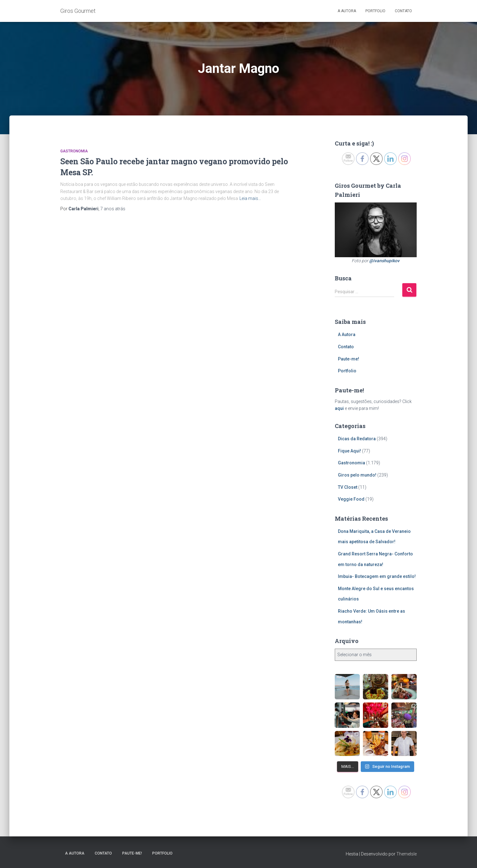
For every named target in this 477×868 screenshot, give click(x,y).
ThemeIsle (407, 854)
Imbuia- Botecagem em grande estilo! (377, 576)
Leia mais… (250, 198)
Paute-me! (349, 359)
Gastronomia (74, 151)
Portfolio (375, 11)
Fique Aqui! (349, 451)
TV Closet (348, 487)
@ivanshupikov (384, 261)
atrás (113, 209)
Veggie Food (351, 499)
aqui (339, 408)
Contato (403, 11)
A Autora (347, 11)
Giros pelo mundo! (357, 475)
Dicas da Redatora (357, 439)
